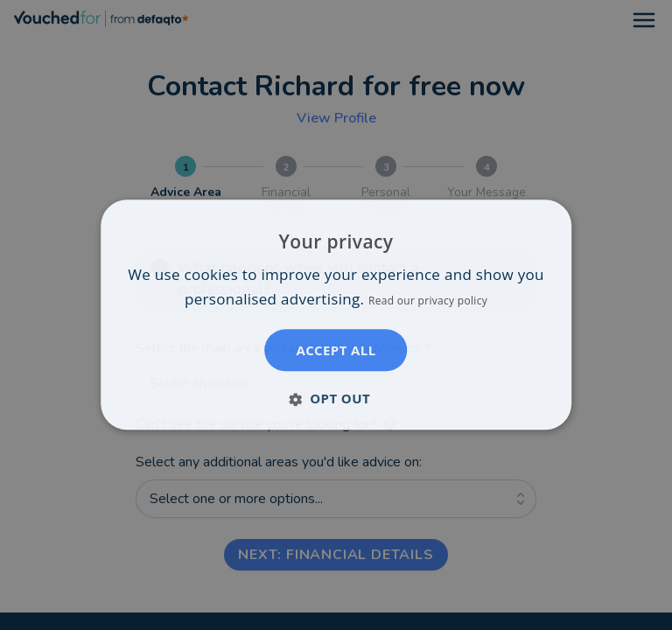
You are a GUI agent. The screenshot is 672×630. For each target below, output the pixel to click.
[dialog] (336, 315)
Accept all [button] (336, 351)
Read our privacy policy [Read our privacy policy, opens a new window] (428, 301)
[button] (336, 399)
